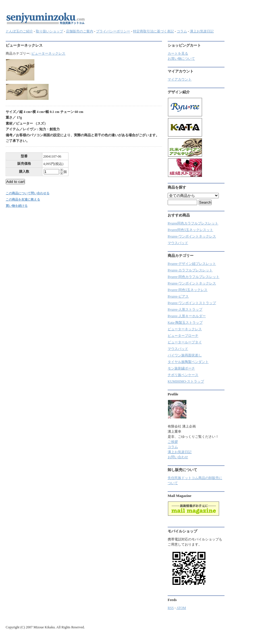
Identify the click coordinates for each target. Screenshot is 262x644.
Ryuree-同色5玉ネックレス (188, 290)
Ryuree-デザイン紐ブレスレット (192, 264)
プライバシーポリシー (113, 31)
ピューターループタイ (185, 342)
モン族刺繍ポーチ (181, 368)
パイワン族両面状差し (185, 355)
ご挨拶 (173, 442)
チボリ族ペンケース (183, 375)
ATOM (181, 608)
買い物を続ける (17, 206)
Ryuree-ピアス (178, 296)
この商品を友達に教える (23, 199)
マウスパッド (178, 243)
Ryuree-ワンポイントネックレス (192, 236)
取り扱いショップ (49, 31)
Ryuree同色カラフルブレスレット (193, 223)
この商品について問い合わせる (28, 193)
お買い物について (181, 59)
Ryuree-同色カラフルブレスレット (194, 277)
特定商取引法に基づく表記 (153, 31)
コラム (182, 31)
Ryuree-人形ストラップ (185, 309)
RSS (171, 608)
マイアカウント (180, 79)
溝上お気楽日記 (202, 31)
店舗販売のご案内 (80, 31)
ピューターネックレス (48, 53)
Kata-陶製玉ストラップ (185, 323)
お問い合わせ (178, 457)
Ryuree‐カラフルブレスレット (190, 270)
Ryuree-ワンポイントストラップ (192, 303)
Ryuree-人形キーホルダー (187, 316)
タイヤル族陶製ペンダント (188, 362)
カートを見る (178, 53)
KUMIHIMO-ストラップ (186, 381)
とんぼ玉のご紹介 (19, 31)
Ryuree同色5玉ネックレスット (190, 230)
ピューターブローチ (183, 336)
